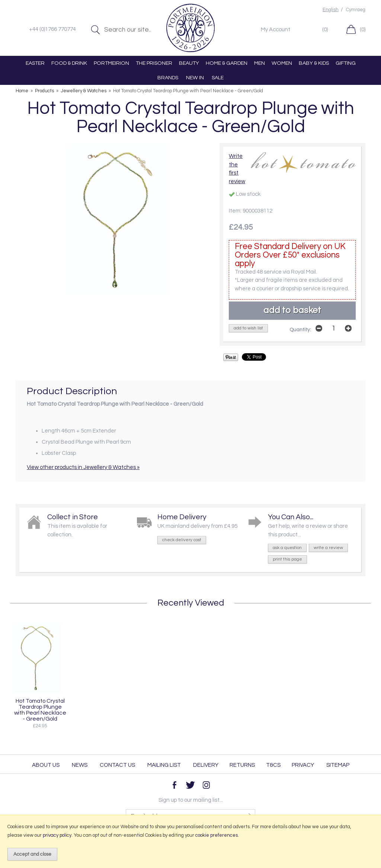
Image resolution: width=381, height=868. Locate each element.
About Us (46, 765)
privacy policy (57, 835)
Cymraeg (356, 10)
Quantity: (300, 330)
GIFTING (346, 63)
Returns (242, 765)
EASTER (35, 63)
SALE (218, 78)
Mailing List (164, 765)
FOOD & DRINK (69, 63)
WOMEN (282, 63)
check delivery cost (182, 540)
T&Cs (273, 765)
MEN (260, 63)
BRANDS (168, 78)
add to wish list (248, 328)
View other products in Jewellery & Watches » (83, 467)
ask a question (287, 548)
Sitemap (338, 765)
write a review (328, 548)
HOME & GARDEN (227, 63)
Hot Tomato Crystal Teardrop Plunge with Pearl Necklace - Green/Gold (40, 710)
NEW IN (195, 78)
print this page (287, 559)
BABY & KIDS (314, 63)
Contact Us (117, 765)
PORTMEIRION (111, 63)
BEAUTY (189, 63)
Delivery (206, 765)
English (331, 10)
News (80, 765)
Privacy (303, 765)
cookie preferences (217, 835)
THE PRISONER (154, 63)
